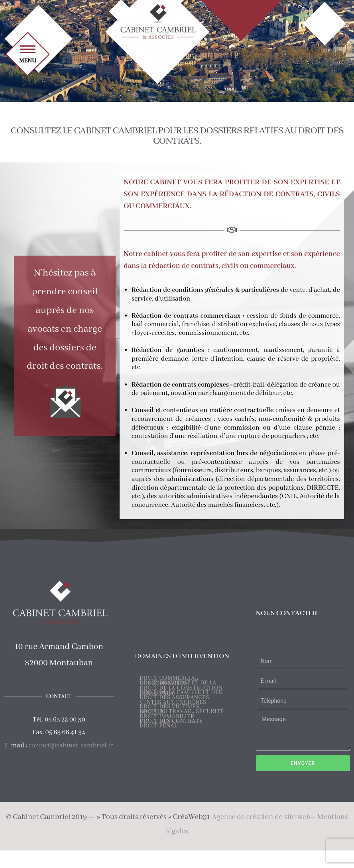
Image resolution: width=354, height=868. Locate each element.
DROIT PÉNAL (158, 726)
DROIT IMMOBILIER (167, 717)
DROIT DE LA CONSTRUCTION (181, 688)
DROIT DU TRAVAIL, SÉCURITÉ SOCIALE (182, 712)
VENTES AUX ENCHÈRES (173, 703)
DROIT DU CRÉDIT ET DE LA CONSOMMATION (178, 683)
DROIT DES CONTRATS (171, 721)
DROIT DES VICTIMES (169, 707)
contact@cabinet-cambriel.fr (71, 746)
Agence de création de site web (261, 817)
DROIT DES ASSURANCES (174, 698)
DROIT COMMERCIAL (169, 678)
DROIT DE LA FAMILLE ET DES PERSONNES (181, 693)
